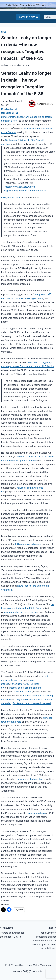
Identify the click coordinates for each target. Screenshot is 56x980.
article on (33, 362)
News (4, 32)
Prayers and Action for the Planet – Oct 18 (13, 932)
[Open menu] (50, 17)
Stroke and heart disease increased (32, 703)
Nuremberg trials (37, 813)
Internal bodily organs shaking (25, 688)
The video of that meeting (29, 779)
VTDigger (44, 362)
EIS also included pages (28, 544)
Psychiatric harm (20, 684)
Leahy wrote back (11, 197)
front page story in (13, 612)
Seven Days (30, 612)
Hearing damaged (33, 696)
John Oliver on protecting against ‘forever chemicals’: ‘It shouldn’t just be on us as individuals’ (43, 938)
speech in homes (23, 692)
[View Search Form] (28, 17)
